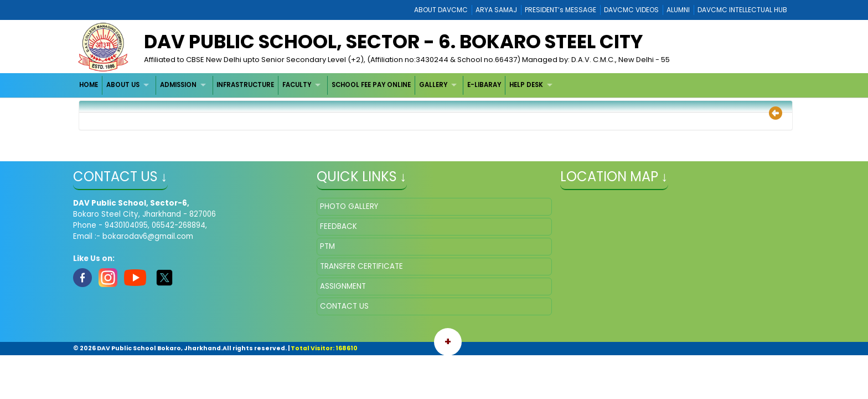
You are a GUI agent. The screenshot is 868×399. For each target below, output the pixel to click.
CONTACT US (344, 306)
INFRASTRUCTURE (245, 85)
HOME (89, 85)
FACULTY (297, 85)
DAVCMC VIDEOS (631, 10)
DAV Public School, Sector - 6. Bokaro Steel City (393, 42)
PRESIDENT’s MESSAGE (560, 10)
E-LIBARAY (484, 85)
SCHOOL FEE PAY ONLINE (371, 85)
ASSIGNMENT (343, 286)
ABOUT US (123, 85)
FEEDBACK (339, 226)
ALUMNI (678, 10)
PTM (327, 246)
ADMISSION (178, 85)
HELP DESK (526, 85)
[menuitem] (89, 85)
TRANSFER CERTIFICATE (361, 266)
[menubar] (317, 85)
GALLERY (433, 85)
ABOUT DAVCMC (441, 10)
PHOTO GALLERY (349, 206)
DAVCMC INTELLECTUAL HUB (742, 10)
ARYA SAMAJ (496, 10)
